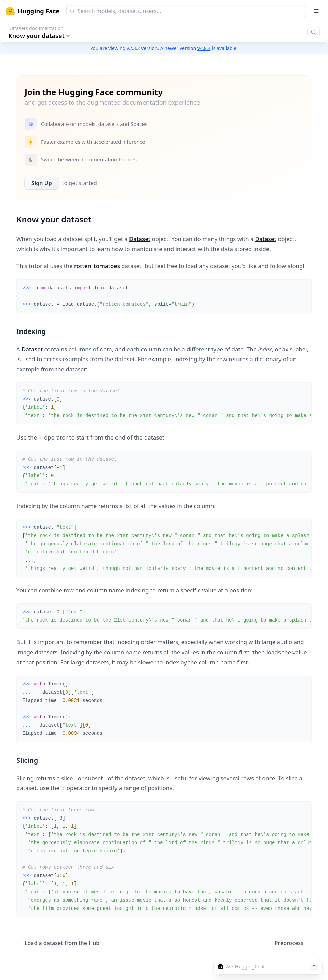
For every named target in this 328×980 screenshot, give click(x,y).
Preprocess (293, 943)
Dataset (140, 239)
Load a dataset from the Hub (58, 943)
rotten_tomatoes (97, 266)
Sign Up (42, 183)
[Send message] (314, 967)
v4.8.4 (204, 48)
